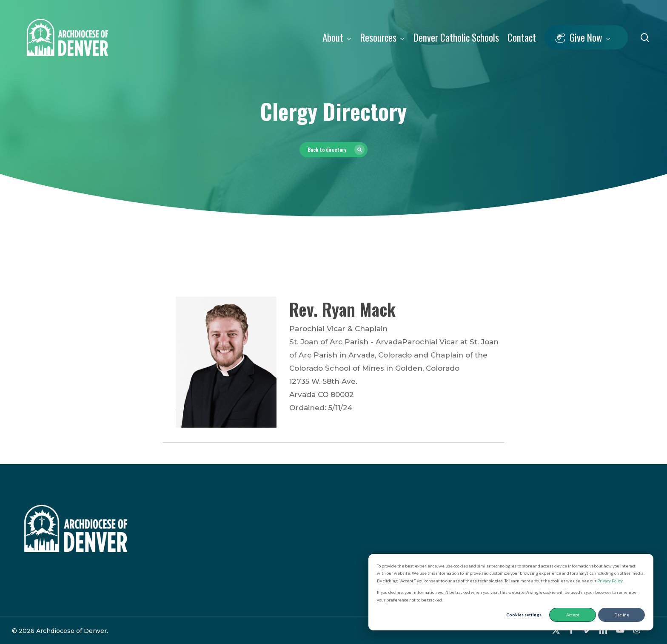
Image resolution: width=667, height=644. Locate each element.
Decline (622, 615)
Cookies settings (524, 615)
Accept (573, 615)
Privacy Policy (610, 581)
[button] (333, 150)
